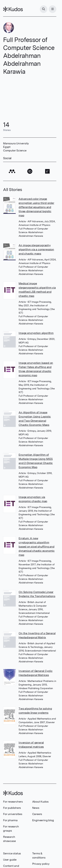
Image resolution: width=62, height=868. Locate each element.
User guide (10, 860)
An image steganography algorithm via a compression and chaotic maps (36, 249)
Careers (37, 814)
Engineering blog (43, 820)
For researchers (13, 802)
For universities (13, 814)
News (36, 808)
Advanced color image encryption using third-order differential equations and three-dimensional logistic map (36, 207)
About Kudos (40, 802)
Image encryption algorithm (36, 333)
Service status (12, 853)
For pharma (10, 820)
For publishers (12, 808)
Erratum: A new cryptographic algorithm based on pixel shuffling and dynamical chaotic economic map (37, 547)
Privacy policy (41, 864)
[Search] (44, 9)
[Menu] (53, 9)
